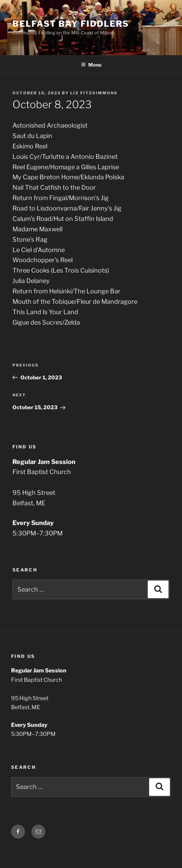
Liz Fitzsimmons (94, 93)
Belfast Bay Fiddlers (71, 24)
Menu (91, 65)
